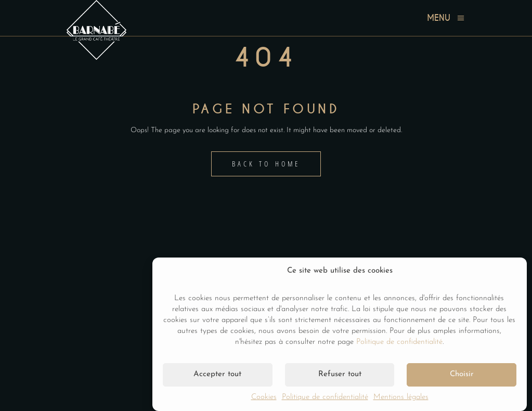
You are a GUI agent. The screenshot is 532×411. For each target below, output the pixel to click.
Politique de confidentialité (399, 342)
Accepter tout (217, 374)
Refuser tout (340, 374)
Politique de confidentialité (325, 397)
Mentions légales (401, 397)
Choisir (462, 374)
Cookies (264, 397)
